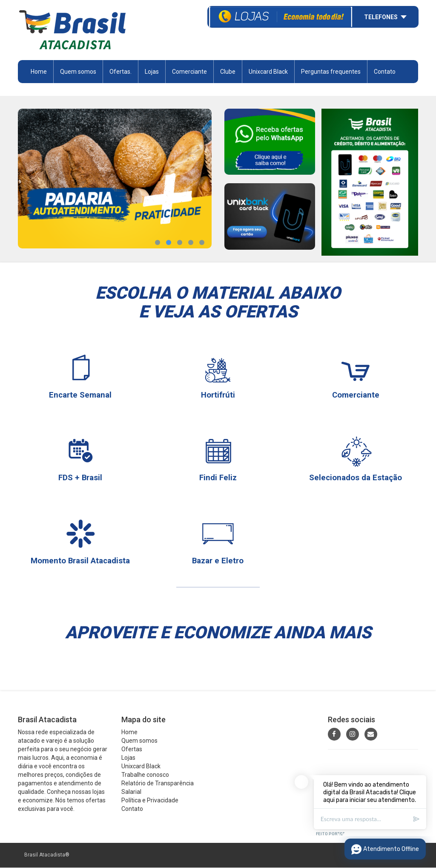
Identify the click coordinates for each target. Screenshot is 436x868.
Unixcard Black (268, 72)
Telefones (381, 16)
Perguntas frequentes (331, 72)
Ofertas (132, 750)
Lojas (152, 72)
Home (39, 72)
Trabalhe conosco (145, 776)
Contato (385, 72)
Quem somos (78, 72)
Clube (228, 72)
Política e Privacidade (150, 801)
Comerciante (189, 72)
